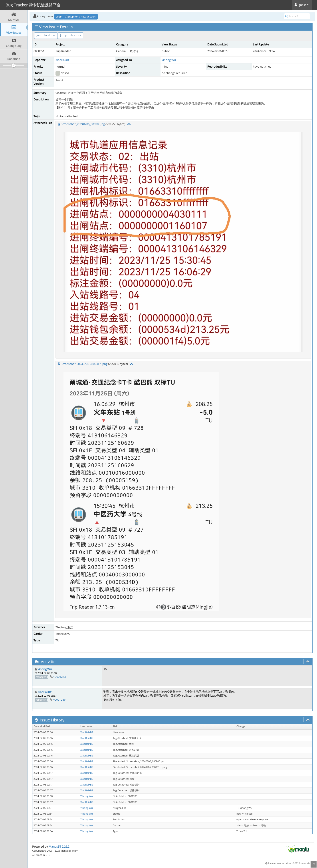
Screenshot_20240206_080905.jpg (83, 124)
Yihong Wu (169, 60)
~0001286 (59, 699)
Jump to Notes (46, 35)
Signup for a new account (81, 17)
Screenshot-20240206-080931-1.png (84, 364)
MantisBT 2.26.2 (59, 846)
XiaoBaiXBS (63, 60)
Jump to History (71, 35)
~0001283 (59, 677)
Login (59, 17)
